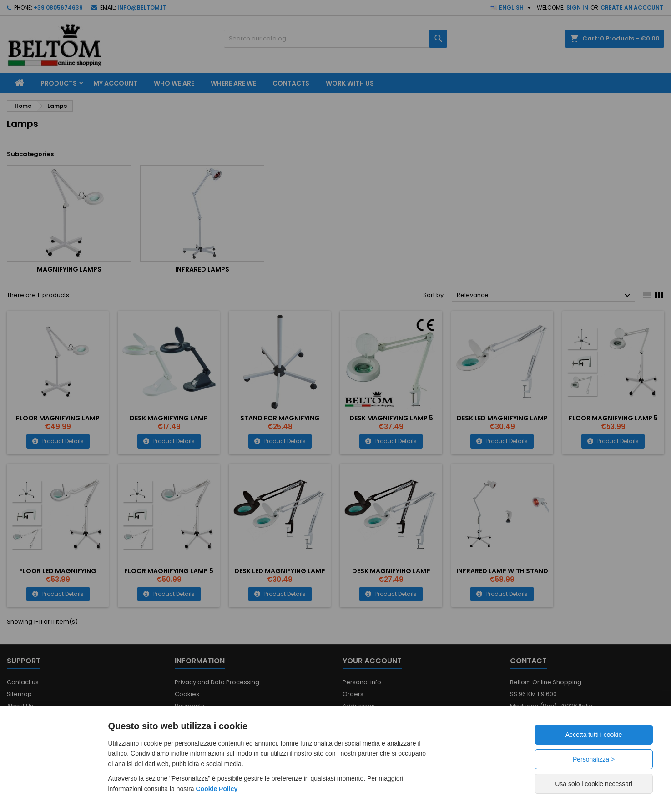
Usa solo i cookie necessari (594, 784)
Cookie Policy (217, 789)
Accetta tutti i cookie (594, 735)
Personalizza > (594, 759)
